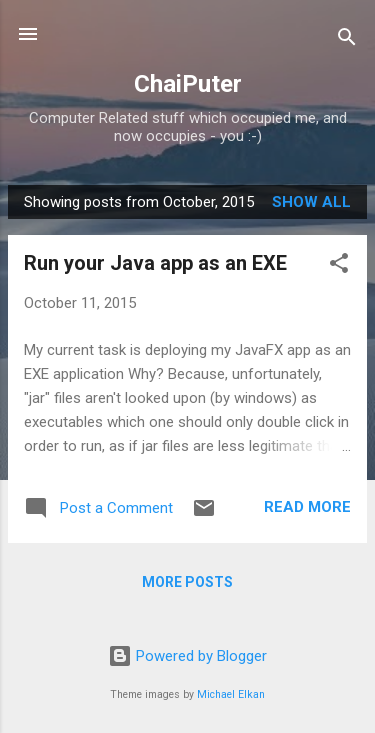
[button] (339, 266)
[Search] (347, 40)
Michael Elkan (231, 694)
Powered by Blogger (187, 656)
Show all (311, 202)
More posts (187, 582)
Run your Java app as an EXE (155, 263)
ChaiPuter (188, 84)
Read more (307, 507)
